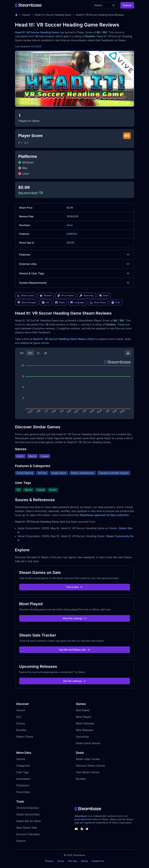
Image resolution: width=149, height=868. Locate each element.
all (46, 353)
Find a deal (74, 587)
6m (30, 353)
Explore (127, 5)
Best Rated (83, 710)
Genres (21, 759)
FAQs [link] (116, 303)
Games (26, 15)
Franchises (23, 792)
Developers (23, 779)
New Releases (85, 730)
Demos (21, 723)
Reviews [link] (46, 296)
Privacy (49, 861)
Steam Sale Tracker (88, 759)
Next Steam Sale (27, 828)
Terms (61, 861)
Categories (23, 766)
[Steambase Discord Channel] (76, 829)
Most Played (84, 717)
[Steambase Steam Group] (82, 829)
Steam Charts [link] (26, 296)
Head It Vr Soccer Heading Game (53, 15)
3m (22, 353)
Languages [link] (77, 303)
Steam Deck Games (88, 743)
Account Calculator (28, 834)
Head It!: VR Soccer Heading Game (37, 32)
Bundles (21, 730)
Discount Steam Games (90, 766)
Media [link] (60, 303)
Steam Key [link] (87, 296)
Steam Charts (25, 737)
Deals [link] (104, 296)
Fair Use (73, 861)
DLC (19, 717)
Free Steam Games (88, 772)
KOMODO (72, 234)
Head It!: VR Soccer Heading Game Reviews (100, 15)
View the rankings (75, 618)
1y (38, 353)
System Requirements (75, 283)
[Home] (16, 15)
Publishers (23, 785)
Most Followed (85, 723)
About (84, 861)
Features (75, 255)
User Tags (23, 772)
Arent (70, 225)
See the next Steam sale (74, 650)
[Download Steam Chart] (128, 353)
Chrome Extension (28, 808)
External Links (75, 264)
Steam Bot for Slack (29, 821)
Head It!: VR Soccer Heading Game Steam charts (64, 339)
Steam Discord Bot (28, 814)
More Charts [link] (98, 303)
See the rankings (74, 681)
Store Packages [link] (27, 303)
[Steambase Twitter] (87, 829)
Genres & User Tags (75, 273)
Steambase (81, 816)
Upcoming (82, 737)
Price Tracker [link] (66, 296)
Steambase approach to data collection (104, 515)
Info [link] (46, 303)
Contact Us (98, 861)
